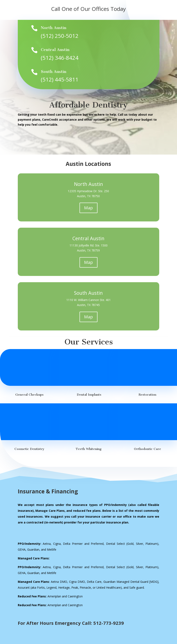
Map (88, 208)
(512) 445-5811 (60, 79)
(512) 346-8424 (60, 57)
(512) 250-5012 (60, 36)
